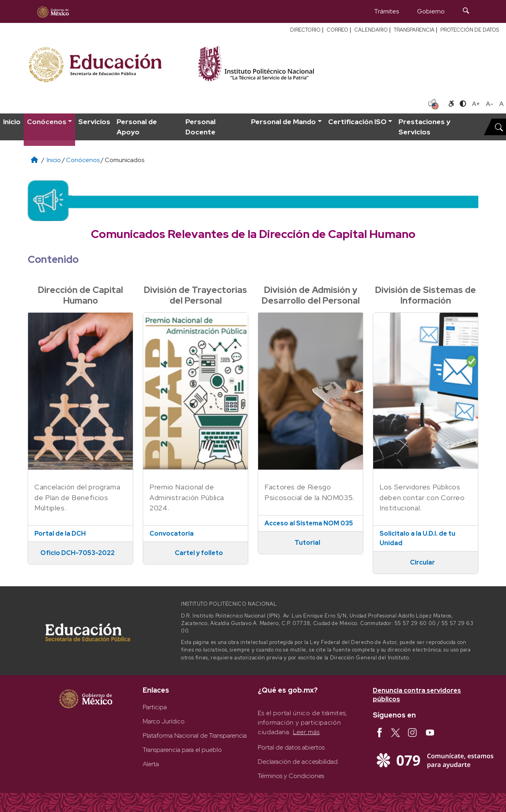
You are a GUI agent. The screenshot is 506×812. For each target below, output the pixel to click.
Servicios (94, 122)
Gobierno (431, 11)
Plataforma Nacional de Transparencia (195, 736)
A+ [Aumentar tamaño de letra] (476, 104)
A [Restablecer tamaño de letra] (501, 104)
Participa (155, 707)
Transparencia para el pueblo (182, 750)
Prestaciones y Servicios (424, 127)
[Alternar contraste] (463, 104)
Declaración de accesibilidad (298, 762)
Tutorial (307, 543)
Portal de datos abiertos (291, 747)
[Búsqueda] (466, 11)
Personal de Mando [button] (283, 122)
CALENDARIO (371, 30)
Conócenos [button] (47, 122)
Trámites (386, 11)
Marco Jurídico (164, 721)
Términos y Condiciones (291, 776)
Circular (422, 562)
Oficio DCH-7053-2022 (77, 553)
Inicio (12, 122)
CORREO (337, 30)
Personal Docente (200, 127)
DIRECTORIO (305, 30)
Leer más (306, 732)
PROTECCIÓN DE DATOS (470, 30)
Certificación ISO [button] (357, 122)
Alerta (151, 764)
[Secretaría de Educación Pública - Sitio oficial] (108, 63)
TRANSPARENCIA (414, 30)
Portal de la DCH (60, 533)
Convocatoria (172, 533)
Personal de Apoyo (137, 127)
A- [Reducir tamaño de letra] (490, 104)
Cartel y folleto (199, 553)
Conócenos (83, 160)
